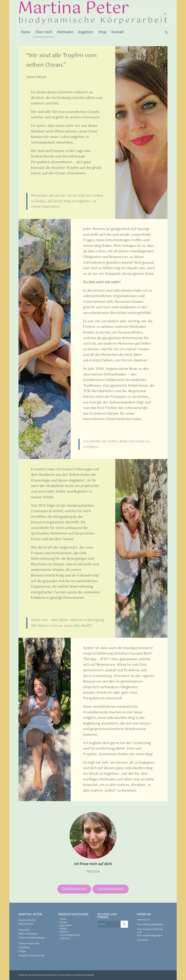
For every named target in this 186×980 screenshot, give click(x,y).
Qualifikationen (74, 889)
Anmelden (143, 940)
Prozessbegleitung (70, 935)
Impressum (143, 920)
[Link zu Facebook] (165, 14)
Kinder (64, 929)
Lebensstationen (111, 889)
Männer (64, 932)
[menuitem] (26, 32)
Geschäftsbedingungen (150, 925)
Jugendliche (66, 926)
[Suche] (165, 32)
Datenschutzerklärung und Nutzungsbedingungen (150, 932)
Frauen (64, 922)
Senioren (65, 939)
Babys (63, 919)
